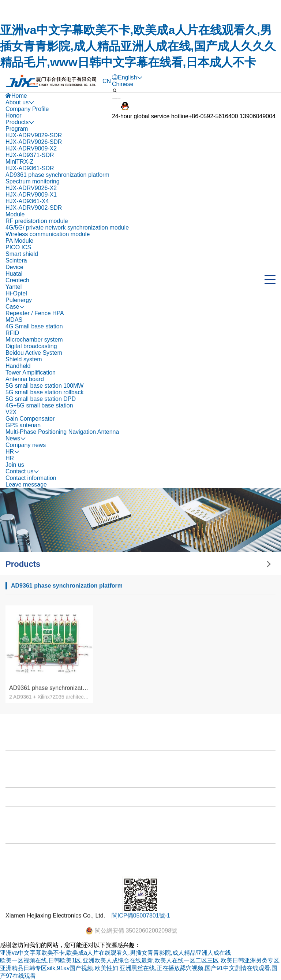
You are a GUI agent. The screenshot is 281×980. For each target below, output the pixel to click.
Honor (14, 115)
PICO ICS (18, 247)
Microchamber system (34, 340)
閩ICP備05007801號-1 (141, 931)
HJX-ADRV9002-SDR (34, 208)
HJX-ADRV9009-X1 (31, 195)
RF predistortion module (37, 221)
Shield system (24, 359)
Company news (26, 445)
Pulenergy (19, 300)
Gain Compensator (30, 419)
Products (19, 858)
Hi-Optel (16, 293)
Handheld (18, 366)
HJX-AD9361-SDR (30, 168)
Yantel (14, 287)
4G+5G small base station (39, 405)
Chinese (123, 84)
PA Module (19, 241)
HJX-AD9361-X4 (27, 201)
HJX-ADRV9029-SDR (34, 135)
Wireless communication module (48, 234)
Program (17, 129)
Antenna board (25, 379)
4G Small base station (34, 326)
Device (14, 267)
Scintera (16, 260)
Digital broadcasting (31, 346)
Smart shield (22, 254)
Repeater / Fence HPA (35, 313)
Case (14, 877)
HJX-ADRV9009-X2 (31, 148)
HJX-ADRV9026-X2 (31, 188)
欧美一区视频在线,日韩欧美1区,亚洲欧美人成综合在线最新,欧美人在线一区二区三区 (109, 960)
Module (15, 214)
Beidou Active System (34, 353)
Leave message (26, 485)
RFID (12, 333)
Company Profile (27, 109)
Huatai (14, 274)
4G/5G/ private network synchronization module (67, 228)
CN (107, 81)
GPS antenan (23, 425)
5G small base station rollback (44, 392)
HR (10, 458)
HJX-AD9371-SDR (30, 155)
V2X (11, 412)
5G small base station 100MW (44, 386)
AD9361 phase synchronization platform (57, 175)
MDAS (14, 320)
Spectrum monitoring (33, 181)
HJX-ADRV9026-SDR (34, 142)
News (15, 896)
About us (19, 840)
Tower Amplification (31, 372)
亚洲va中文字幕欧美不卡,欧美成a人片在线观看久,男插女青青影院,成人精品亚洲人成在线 (115, 953)
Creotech (17, 280)
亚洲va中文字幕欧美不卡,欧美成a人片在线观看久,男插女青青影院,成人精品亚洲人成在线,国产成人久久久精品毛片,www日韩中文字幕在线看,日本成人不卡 (138, 46)
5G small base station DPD (41, 399)
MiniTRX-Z (19, 162)
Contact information (31, 478)
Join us (15, 465)
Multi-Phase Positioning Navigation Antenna (62, 432)
